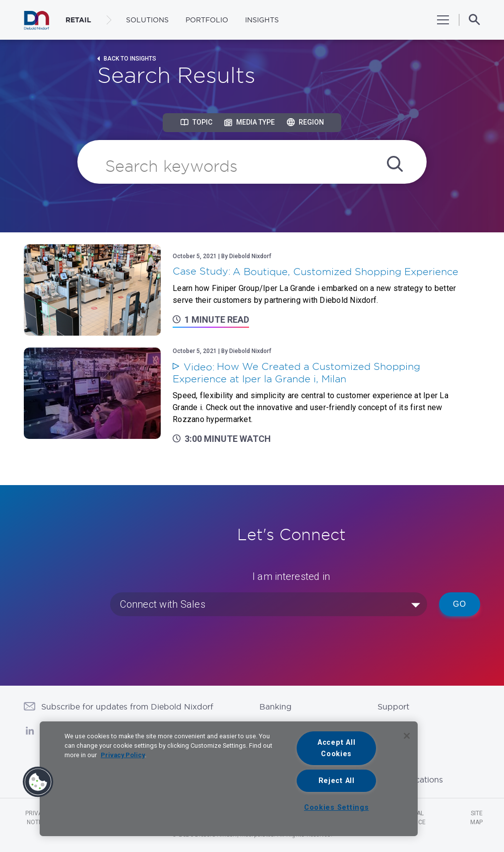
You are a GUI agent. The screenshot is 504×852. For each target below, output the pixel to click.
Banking (276, 707)
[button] (38, 782)
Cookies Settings (337, 808)
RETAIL (78, 20)
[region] (229, 779)
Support (393, 707)
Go (460, 604)
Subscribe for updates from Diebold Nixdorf (127, 707)
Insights (262, 20)
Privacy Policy (123, 755)
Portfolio (207, 20)
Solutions (147, 20)
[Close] (407, 736)
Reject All (337, 781)
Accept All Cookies (336, 748)
